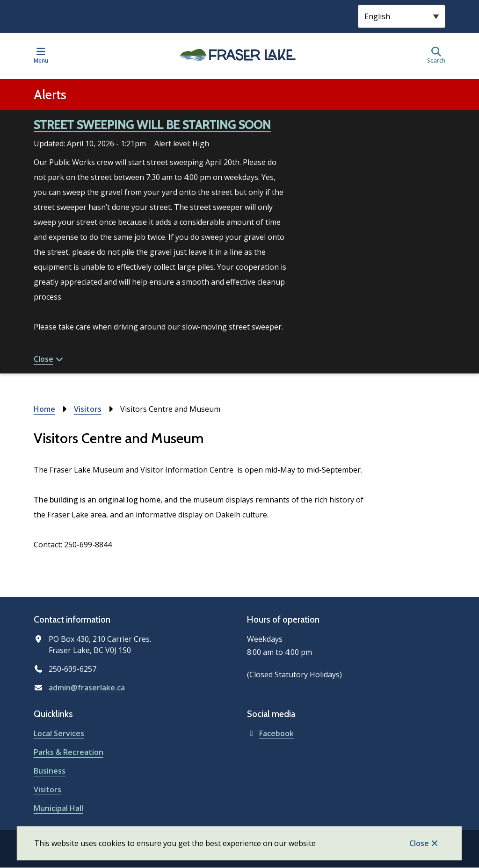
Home (44, 409)
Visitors (88, 409)
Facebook (270, 733)
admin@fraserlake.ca (87, 688)
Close (419, 843)
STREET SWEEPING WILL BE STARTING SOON (152, 125)
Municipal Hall (58, 808)
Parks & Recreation (69, 752)
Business (50, 771)
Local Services (59, 733)
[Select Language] (402, 16)
